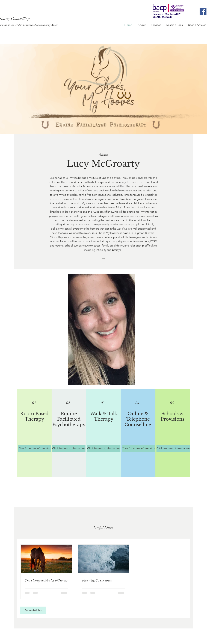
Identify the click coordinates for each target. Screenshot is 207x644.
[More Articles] (33, 610)
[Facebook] (203, 11)
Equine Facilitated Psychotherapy (69, 419)
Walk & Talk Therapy (104, 416)
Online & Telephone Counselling (138, 419)
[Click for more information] (35, 449)
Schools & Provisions (172, 416)
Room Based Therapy (34, 416)
